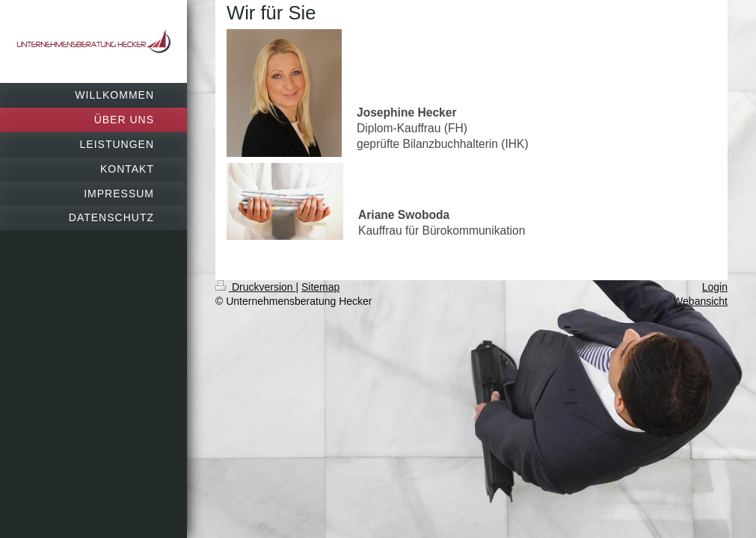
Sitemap (320, 287)
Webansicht (700, 301)
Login (715, 287)
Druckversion (255, 287)
